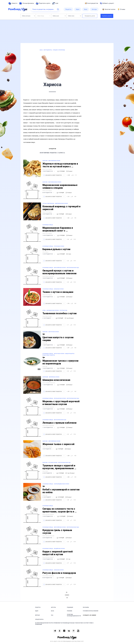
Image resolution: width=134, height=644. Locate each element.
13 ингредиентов (49, 171)
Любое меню (74, 16)
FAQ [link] (52, 615)
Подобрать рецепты (107, 16)
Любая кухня (59, 16)
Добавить (107, 3)
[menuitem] (13, 3)
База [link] (53, 611)
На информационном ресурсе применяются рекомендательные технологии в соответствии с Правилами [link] (64, 624)
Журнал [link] (38, 615)
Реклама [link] (70, 611)
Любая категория (28, 16)
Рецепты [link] (38, 607)
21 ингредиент (48, 318)
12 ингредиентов (49, 254)
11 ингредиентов (49, 345)
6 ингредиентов (49, 538)
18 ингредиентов (49, 278)
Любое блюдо (44, 16)
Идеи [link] (37, 611)
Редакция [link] (70, 607)
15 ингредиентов (49, 516)
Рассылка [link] (86, 607)
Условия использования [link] (91, 611)
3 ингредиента (48, 449)
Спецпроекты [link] (39, 619)
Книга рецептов (91, 3)
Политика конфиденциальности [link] (74, 615)
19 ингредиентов (49, 368)
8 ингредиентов (49, 193)
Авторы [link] (53, 607)
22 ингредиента (48, 473)
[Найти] (58, 9)
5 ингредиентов (49, 214)
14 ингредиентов (49, 235)
